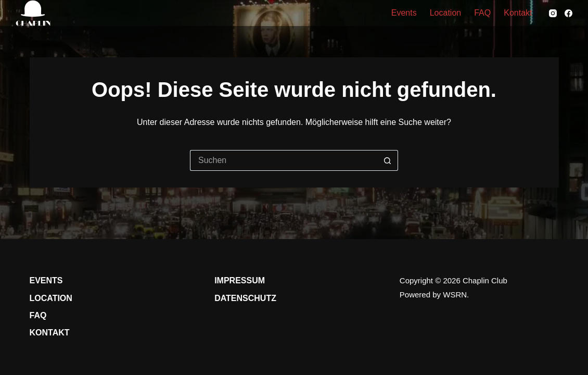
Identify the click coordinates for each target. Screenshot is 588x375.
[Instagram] (553, 13)
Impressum (240, 280)
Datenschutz (245, 298)
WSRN (455, 295)
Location (446, 13)
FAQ (482, 13)
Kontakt (518, 13)
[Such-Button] (388, 160)
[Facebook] (568, 13)
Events (404, 13)
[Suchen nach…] (284, 160)
